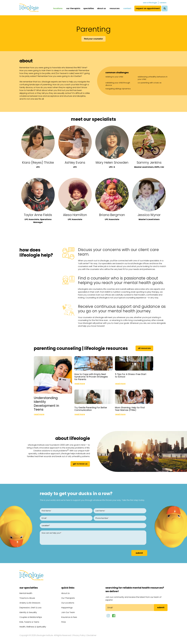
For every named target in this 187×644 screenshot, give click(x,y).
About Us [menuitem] (101, 8)
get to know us (80, 464)
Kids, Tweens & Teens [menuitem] (29, 622)
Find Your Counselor (93, 39)
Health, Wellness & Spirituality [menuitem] (33, 627)
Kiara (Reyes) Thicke (38, 162)
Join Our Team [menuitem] (68, 612)
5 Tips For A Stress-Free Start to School (131, 375)
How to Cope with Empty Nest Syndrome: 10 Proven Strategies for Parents (91, 377)
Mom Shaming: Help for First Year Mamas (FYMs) (130, 409)
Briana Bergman (112, 215)
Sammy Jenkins (149, 162)
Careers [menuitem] (163, 3)
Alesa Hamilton (75, 215)
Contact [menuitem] (127, 8)
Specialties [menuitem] (89, 8)
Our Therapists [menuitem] (73, 8)
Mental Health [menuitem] (26, 593)
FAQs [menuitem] (64, 622)
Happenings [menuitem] (67, 608)
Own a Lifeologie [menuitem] (150, 3)
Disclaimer (92, 635)
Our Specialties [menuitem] (29, 588)
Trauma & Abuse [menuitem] (27, 598)
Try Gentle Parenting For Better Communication (91, 409)
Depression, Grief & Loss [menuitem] (30, 608)
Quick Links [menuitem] (68, 588)
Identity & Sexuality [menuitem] (28, 612)
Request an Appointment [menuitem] (148, 8)
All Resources (144, 348)
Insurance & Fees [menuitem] (69, 617)
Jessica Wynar (149, 215)
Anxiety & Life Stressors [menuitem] (30, 603)
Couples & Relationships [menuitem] (31, 617)
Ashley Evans (75, 162)
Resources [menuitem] (115, 8)
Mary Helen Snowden (112, 162)
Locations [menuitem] (58, 8)
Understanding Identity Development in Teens (46, 404)
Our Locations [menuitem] (68, 603)
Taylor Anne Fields (38, 215)
